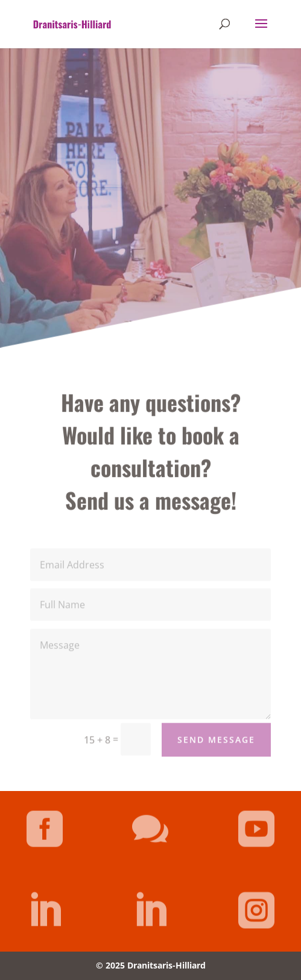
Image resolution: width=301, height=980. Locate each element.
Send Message (216, 746)
